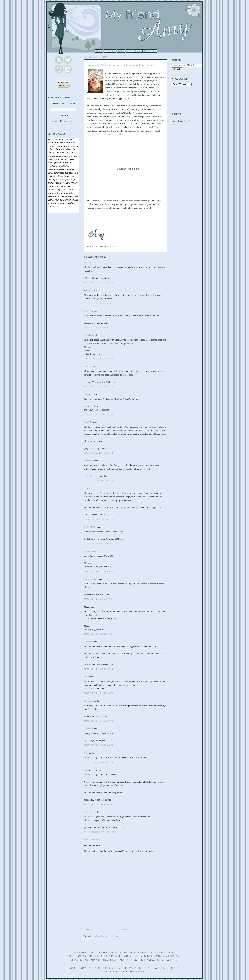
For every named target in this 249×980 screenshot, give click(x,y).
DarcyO (88, 311)
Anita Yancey (90, 579)
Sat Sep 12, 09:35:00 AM (99, 386)
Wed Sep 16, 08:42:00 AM (99, 804)
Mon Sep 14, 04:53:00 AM (99, 599)
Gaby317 (88, 422)
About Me (110, 51)
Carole (87, 488)
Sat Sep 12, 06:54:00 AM (99, 327)
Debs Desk (89, 335)
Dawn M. (88, 551)
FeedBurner (69, 121)
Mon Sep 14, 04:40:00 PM (99, 693)
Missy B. (88, 262)
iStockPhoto (189, 121)
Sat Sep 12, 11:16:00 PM (99, 453)
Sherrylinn (89, 701)
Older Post (162, 930)
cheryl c (88, 366)
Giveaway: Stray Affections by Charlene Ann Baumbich (122, 65)
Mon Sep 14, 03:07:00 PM (99, 669)
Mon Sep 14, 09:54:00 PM (99, 745)
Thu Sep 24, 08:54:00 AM (99, 832)
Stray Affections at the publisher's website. (106, 134)
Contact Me (150, 51)
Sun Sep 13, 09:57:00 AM (99, 481)
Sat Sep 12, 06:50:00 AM (99, 303)
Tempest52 (89, 461)
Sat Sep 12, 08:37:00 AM (99, 359)
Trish (86, 677)
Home (99, 51)
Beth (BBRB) (90, 527)
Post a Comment (92, 839)
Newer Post (89, 930)
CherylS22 (89, 812)
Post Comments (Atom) (107, 936)
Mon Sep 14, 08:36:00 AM (99, 634)
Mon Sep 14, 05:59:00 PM (99, 721)
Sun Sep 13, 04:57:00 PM (99, 543)
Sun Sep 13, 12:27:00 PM (99, 519)
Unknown (88, 642)
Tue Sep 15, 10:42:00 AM (99, 762)
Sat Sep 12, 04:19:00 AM (99, 282)
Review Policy (134, 51)
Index (121, 51)
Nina (86, 753)
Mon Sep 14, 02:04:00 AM (99, 571)
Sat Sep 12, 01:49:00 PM (99, 414)
